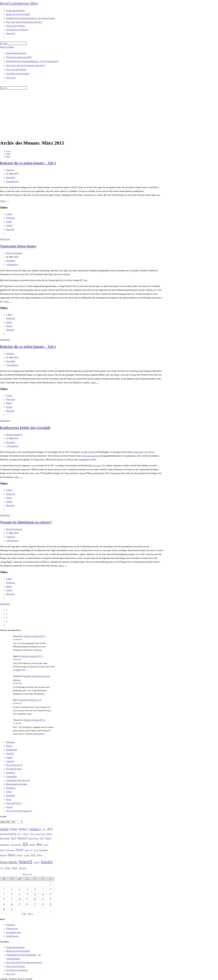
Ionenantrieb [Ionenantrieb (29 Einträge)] (5, 845)
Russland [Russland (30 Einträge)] (3, 855)
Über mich (11, 78)
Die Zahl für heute (14, 769)
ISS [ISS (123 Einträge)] (25, 844)
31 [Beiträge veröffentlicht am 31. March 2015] (12, 909)
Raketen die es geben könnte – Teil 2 (28, 163)
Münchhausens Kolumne (17, 784)
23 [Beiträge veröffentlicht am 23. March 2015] (4, 904)
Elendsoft (10, 170)
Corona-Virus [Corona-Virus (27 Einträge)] (40, 834)
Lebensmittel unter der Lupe (18, 780)
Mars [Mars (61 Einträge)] (39, 844)
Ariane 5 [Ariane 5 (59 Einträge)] (23, 829)
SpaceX (9, 807)
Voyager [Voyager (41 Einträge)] (23, 868)
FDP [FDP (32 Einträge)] (42, 838)
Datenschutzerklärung (16, 53)
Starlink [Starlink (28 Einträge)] (37, 862)
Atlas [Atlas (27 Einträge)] (44, 829)
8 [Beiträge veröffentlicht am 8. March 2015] (50, 889)
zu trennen (96, 466)
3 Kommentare (12, 365)
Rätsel (9, 800)
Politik (9, 792)
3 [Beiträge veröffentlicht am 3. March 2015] (12, 889)
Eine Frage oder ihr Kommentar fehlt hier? (26, 65)
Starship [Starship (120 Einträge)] (47, 862)
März (8, 157)
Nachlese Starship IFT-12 (35, 636)
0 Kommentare (12, 182)
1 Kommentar (12, 265)
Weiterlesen (5, 239)
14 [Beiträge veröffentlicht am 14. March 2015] (43, 894)
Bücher (9, 746)
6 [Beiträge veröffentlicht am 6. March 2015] (35, 889)
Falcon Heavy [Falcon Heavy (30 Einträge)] (33, 838)
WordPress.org (12, 936)
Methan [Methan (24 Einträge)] (46, 845)
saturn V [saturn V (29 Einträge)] (20, 855)
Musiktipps (11, 788)
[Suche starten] (28, 89)
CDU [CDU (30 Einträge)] (32, 834)
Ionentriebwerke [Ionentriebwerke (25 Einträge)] (16, 845)
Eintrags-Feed (12, 928)
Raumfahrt (11, 178)
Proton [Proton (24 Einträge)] (36, 850)
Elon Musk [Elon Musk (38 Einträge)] (5, 838)
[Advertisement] (109, 115)
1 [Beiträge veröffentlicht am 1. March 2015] (50, 884)
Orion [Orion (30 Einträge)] (27, 850)
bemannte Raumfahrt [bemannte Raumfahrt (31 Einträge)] (8, 834)
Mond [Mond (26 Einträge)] (2, 850)
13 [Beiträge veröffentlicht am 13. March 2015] (35, 894)
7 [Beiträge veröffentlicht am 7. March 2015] (43, 889)
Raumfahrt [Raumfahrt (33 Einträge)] (44, 850)
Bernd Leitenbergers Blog (19, 3)
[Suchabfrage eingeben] (13, 43)
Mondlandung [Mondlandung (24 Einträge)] (10, 850)
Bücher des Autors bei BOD (19, 57)
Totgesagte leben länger (18, 246)
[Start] (8, 151)
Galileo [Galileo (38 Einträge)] (48, 838)
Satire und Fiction (14, 803)
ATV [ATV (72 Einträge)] (50, 829)
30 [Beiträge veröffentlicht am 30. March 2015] (4, 909)
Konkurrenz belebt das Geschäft (25, 428)
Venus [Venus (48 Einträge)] (15, 868)
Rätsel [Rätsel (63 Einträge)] (12, 855)
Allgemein (11, 742)
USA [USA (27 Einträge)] (2, 868)
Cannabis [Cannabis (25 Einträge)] (26, 834)
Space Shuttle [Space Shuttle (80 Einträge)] (9, 862)
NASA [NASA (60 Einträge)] (20, 850)
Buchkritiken (12, 750)
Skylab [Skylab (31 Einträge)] (27, 855)
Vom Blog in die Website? (18, 74)
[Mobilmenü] (7, 47)
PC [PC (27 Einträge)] (31, 850)
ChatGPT (10, 754)
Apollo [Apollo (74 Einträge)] (4, 829)
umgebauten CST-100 (142, 452)
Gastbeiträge (11, 777)
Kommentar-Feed (13, 932)
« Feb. (24, 914)
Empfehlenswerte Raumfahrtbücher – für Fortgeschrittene (32, 61)
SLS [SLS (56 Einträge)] (33, 855)
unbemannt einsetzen (91, 456)
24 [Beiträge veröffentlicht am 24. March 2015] (12, 904)
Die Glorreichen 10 (14, 765)
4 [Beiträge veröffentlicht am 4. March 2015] (19, 889)
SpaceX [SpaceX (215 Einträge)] (26, 862)
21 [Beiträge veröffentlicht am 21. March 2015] (43, 899)
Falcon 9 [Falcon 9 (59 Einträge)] (22, 838)
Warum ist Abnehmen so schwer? (26, 522)
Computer (10, 761)
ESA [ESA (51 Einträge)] (13, 838)
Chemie (9, 757)
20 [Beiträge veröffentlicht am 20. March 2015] (35, 899)
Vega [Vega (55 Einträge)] (7, 868)
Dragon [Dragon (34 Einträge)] (49, 834)
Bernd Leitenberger (14, 253)
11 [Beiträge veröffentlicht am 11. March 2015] (19, 894)
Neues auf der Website (16, 69)
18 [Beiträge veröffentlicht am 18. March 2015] (20, 899)
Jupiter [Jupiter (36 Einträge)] (32, 845)
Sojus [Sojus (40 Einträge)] (39, 855)
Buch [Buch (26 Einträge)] (20, 834)
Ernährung (11, 537)
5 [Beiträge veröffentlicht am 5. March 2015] (27, 889)
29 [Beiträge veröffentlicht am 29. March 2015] (51, 904)
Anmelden (10, 925)
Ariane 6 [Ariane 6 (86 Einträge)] (35, 829)
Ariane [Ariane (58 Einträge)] (14, 829)
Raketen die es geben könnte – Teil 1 (28, 347)
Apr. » (31, 914)
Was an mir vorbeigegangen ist (19, 811)
